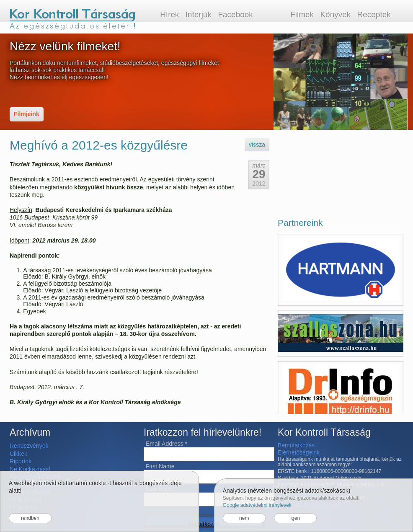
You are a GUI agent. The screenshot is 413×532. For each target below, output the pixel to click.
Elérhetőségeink (299, 452)
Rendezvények (29, 446)
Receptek (374, 14)
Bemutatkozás (296, 445)
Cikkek (18, 454)
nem (244, 518)
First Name (160, 466)
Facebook (235, 14)
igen (295, 518)
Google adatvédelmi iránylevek (257, 505)
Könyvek (335, 14)
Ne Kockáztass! (30, 469)
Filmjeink (27, 114)
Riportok (21, 461)
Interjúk (199, 14)
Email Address (166, 444)
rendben (30, 518)
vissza (257, 145)
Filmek (302, 14)
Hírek (169, 14)
